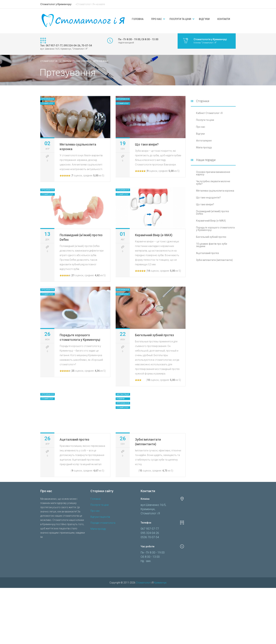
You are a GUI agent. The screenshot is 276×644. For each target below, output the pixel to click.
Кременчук (160, 611)
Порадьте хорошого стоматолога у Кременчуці (215, 229)
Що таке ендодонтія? (208, 198)
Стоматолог (47, 103)
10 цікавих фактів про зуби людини (212, 245)
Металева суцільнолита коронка (215, 191)
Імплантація (123, 394)
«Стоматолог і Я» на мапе (90, 4)
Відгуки (204, 19)
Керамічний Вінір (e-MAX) (154, 235)
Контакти (224, 19)
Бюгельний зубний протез (154, 335)
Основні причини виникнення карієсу (213, 173)
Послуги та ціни (180, 19)
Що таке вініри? (147, 144)
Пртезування (48, 99)
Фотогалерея (204, 141)
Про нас (156, 19)
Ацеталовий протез (74, 468)
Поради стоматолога (103, 551)
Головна (138, 19)
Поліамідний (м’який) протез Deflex (213, 213)
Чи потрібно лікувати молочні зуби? (213, 183)
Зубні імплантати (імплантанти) (214, 260)
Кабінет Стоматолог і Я (209, 113)
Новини (120, 399)
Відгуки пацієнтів (100, 545)
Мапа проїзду (204, 147)
